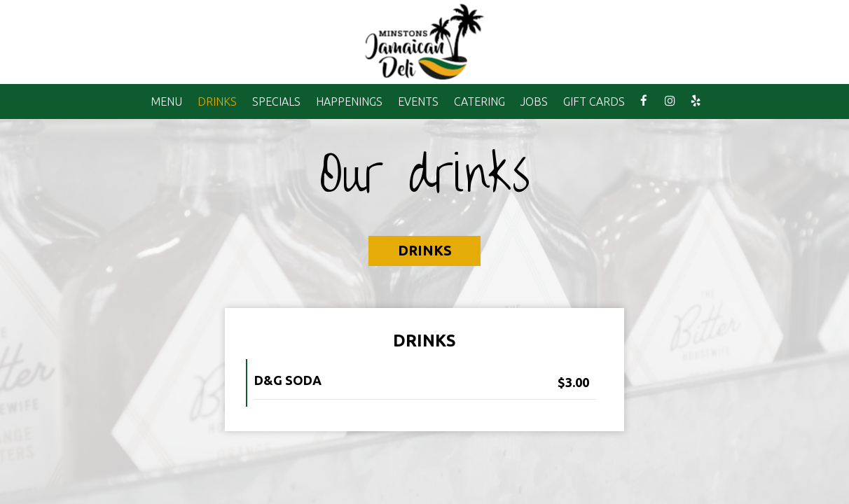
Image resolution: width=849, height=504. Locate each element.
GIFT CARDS (594, 101)
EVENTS (418, 101)
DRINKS (217, 101)
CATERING (479, 101)
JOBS (534, 101)
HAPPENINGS (349, 101)
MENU (166, 101)
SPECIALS (276, 101)
